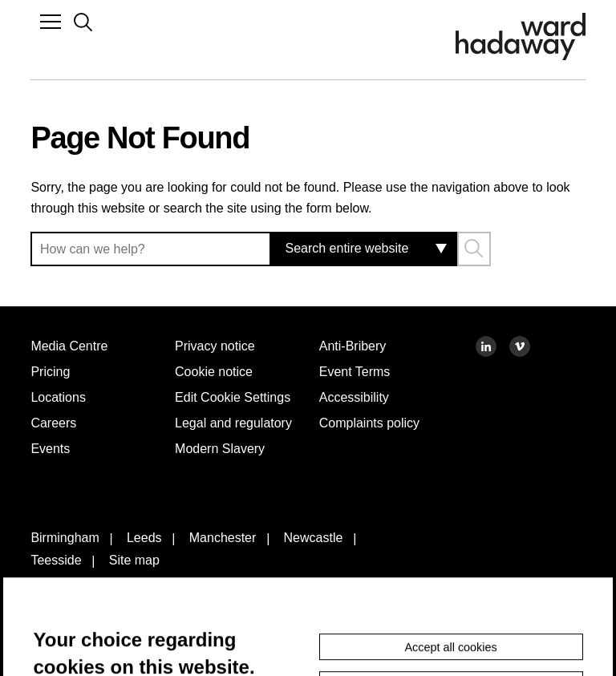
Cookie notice (219, 371)
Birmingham (68, 581)
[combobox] (356, 249)
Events (53, 448)
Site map (143, 601)
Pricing (52, 371)
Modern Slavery (226, 489)
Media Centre (75, 346)
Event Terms (359, 371)
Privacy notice (219, 346)
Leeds (154, 581)
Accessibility (359, 397)
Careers (56, 423)
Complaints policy (375, 423)
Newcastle (339, 581)
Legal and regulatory (208, 454)
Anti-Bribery (359, 346)
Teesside (59, 601)
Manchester (240, 581)
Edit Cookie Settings (212, 407)
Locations (61, 397)
